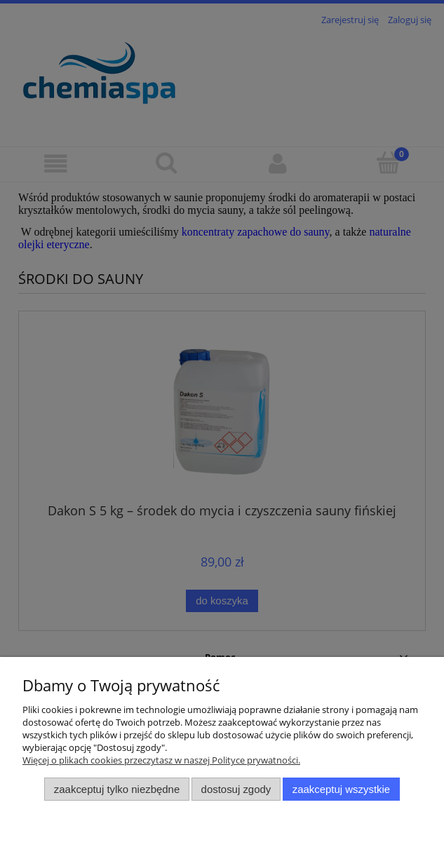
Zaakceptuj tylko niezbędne (117, 789)
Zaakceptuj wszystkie (341, 789)
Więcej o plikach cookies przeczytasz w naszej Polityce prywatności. (161, 760)
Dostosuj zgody (236, 789)
